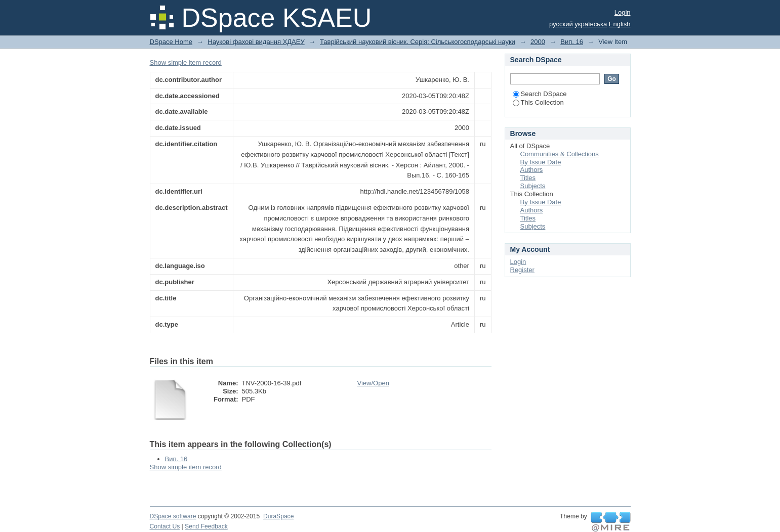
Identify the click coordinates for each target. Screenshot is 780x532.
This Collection (538, 102)
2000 (538, 42)
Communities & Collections (560, 154)
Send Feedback (206, 526)
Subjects (533, 186)
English (620, 24)
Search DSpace (540, 94)
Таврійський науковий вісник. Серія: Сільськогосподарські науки (418, 42)
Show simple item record (186, 62)
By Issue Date (541, 162)
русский (561, 24)
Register (522, 270)
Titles (528, 178)
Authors (532, 170)
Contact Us (165, 526)
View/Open (373, 383)
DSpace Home (171, 42)
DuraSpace (278, 516)
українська (591, 24)
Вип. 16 (572, 42)
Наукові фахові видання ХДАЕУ (256, 42)
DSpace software (173, 516)
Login (623, 12)
